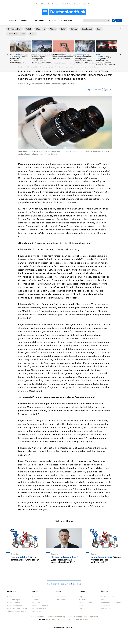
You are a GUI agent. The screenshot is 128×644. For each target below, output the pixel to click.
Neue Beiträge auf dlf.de (17, 608)
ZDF (54, 619)
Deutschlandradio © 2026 (64, 628)
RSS (80, 608)
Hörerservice (61, 597)
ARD (48, 619)
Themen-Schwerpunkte (17, 611)
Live (117, 21)
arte (69, 619)
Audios (35, 600)
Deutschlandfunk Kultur (62, 4)
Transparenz (106, 605)
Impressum (94, 616)
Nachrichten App (39, 608)
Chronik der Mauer (80, 619)
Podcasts (53, 20)
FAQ (80, 597)
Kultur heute (21, 28)
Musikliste (82, 605)
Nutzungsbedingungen (77, 616)
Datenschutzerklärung (56, 616)
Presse (104, 600)
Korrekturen (106, 608)
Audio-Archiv (67, 20)
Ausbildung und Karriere (111, 603)
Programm (39, 20)
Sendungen (25, 20)
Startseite (10, 28)
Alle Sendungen (14, 600)
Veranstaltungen (85, 603)
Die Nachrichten (14, 603)
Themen (11, 20)
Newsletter (83, 600)
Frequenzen (37, 611)
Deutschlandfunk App (41, 605)
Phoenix (61, 619)
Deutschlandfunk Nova (83, 4)
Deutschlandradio (43, 4)
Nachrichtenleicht (15, 605)
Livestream (37, 597)
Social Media (61, 600)
